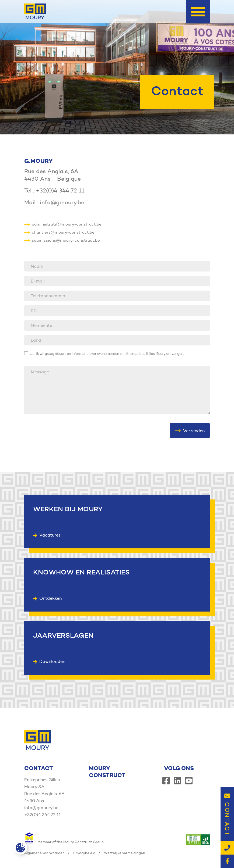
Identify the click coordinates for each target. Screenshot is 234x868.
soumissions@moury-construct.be (62, 240)
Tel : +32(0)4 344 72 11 (54, 191)
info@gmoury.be (41, 808)
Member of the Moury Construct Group (64, 842)
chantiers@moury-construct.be (59, 232)
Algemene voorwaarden (44, 853)
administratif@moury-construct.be (63, 224)
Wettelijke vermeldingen (125, 853)
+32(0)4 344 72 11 (43, 815)
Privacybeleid (84, 853)
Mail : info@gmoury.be (54, 202)
